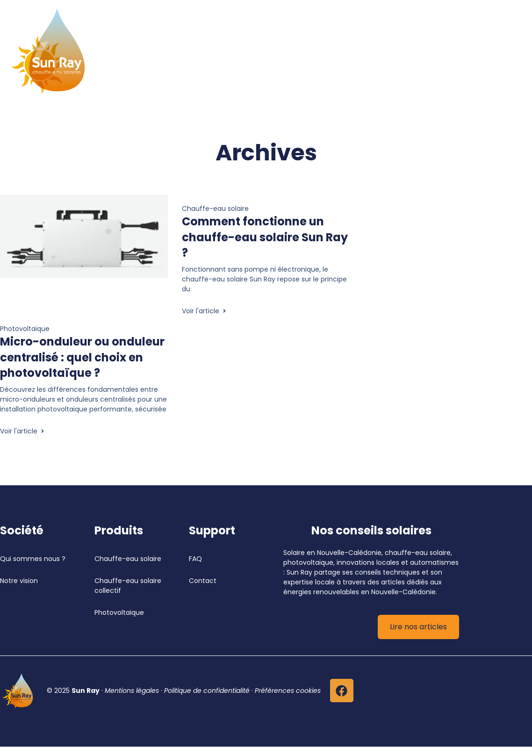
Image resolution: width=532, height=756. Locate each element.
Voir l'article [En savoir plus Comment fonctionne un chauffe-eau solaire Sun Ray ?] (205, 311)
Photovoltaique (119, 612)
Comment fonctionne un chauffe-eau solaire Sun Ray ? (265, 237)
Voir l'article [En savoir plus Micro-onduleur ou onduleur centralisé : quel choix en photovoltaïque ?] (23, 431)
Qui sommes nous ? (33, 559)
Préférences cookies (288, 691)
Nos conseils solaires (371, 530)
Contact (203, 581)
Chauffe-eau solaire (128, 559)
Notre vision (19, 581)
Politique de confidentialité (207, 691)
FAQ (195, 559)
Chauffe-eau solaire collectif (129, 586)
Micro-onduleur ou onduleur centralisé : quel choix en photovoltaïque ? (82, 357)
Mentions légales (132, 691)
